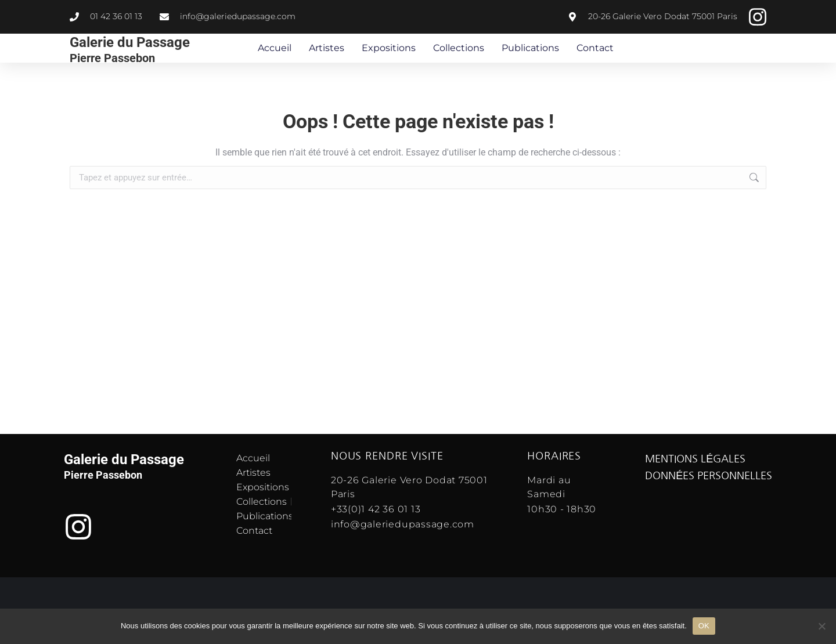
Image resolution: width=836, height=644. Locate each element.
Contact (595, 48)
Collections (459, 48)
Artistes (327, 48)
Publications (530, 48)
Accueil (275, 48)
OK (704, 626)
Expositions (389, 48)
